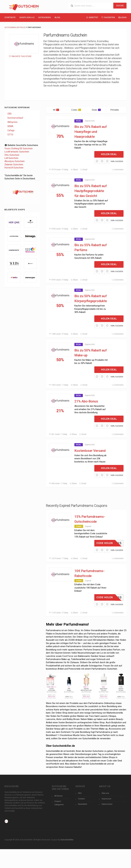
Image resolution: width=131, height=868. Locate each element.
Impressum (106, 799)
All (56, 110)
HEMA (10, 126)
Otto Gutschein (12, 155)
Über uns (105, 793)
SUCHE (120, 6)
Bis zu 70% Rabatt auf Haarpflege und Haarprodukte (91, 132)
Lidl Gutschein (11, 158)
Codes (76, 110)
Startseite (10, 17)
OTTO (10, 135)
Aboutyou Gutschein (15, 161)
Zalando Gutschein (14, 165)
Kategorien (45, 17)
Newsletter (83, 804)
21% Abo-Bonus (86, 401)
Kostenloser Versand (90, 451)
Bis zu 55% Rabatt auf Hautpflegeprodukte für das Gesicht (91, 191)
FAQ (80, 793)
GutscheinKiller (67, 840)
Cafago (11, 130)
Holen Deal (109, 154)
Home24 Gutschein (14, 168)
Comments (118, 170)
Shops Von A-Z (27, 17)
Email (84, 170)
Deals (96, 110)
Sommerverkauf (15, 118)
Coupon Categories (59, 803)
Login (122, 17)
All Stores (58, 796)
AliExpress (12, 122)
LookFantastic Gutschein (17, 152)
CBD (10, 114)
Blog (57, 17)
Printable (116, 110)
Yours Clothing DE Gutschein (19, 149)
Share (74, 170)
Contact (81, 799)
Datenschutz (107, 804)
